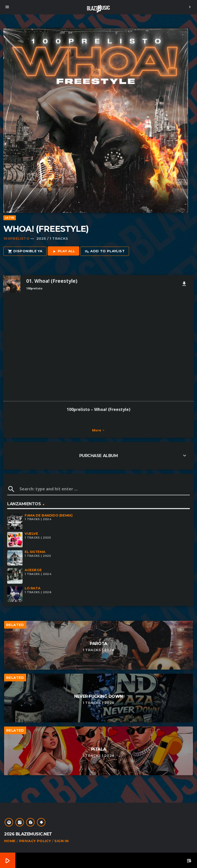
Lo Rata (32, 588)
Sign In (61, 841)
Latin (9, 218)
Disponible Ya (25, 251)
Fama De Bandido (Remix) (48, 515)
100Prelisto (16, 238)
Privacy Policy (35, 841)
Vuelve (31, 534)
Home (10, 841)
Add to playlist (105, 251)
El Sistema (35, 552)
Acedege (33, 570)
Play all (63, 251)
